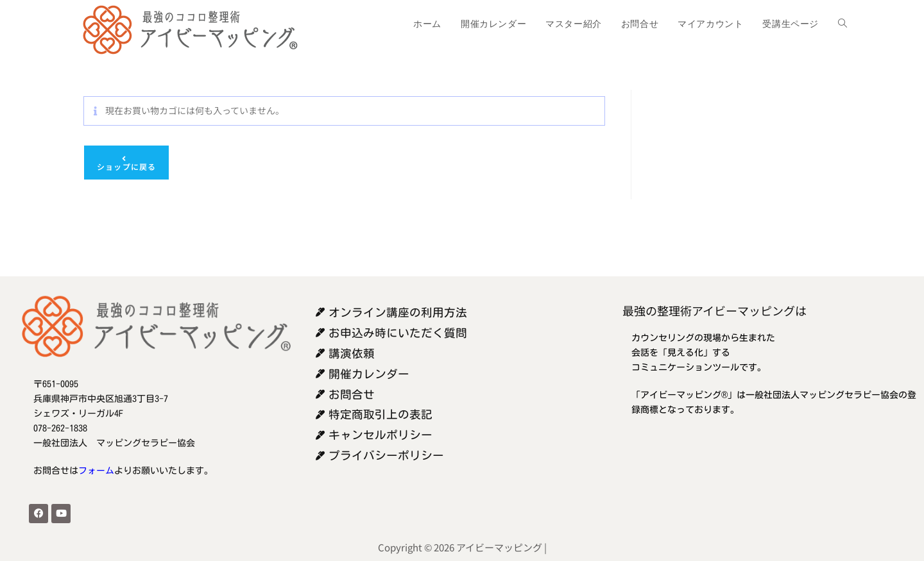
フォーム (96, 471)
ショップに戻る (126, 166)
